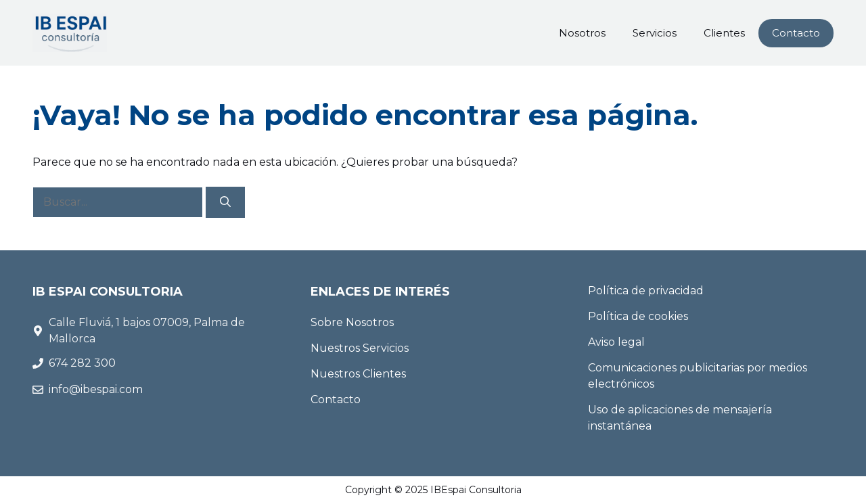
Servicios (655, 33)
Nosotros (582, 33)
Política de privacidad (646, 291)
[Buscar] (225, 202)
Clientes (724, 33)
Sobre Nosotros (352, 322)
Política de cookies (638, 316)
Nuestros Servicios (360, 348)
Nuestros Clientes (358, 374)
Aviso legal (616, 342)
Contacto (796, 33)
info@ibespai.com (96, 389)
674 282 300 (84, 363)
